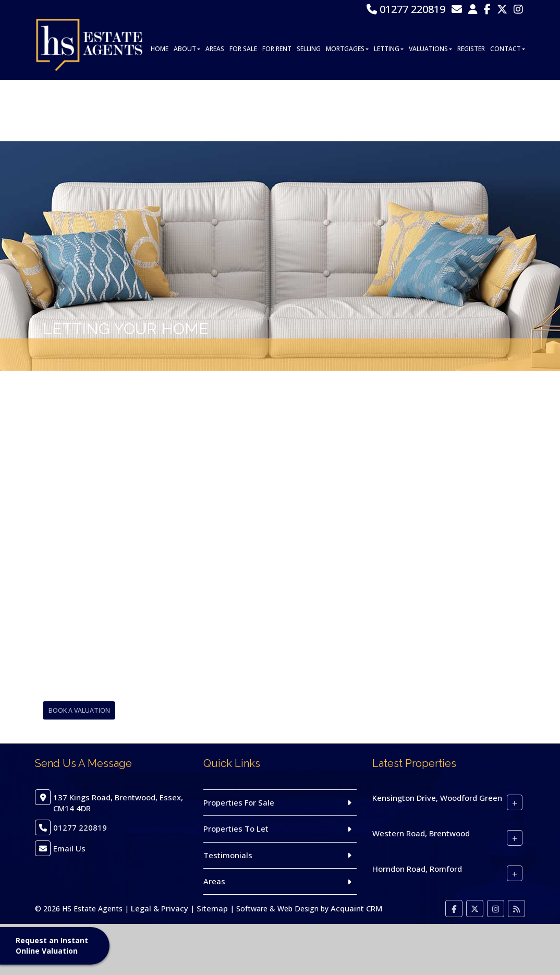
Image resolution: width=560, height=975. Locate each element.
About (187, 110)
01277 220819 (406, 9)
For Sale (243, 110)
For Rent (277, 110)
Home (160, 110)
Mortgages (347, 110)
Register (471, 110)
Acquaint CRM (356, 908)
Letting (389, 110)
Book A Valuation (77, 710)
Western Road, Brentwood (421, 833)
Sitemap (212, 908)
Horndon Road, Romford (417, 869)
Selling (309, 110)
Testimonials (228, 855)
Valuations (430, 110)
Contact (508, 110)
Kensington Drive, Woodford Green (437, 798)
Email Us (69, 848)
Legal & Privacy (160, 908)
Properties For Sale (239, 802)
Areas (215, 110)
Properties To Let (236, 828)
